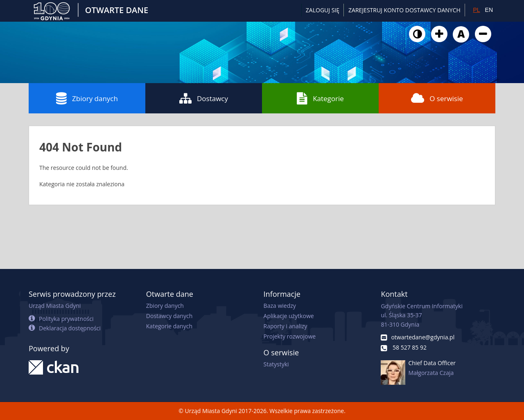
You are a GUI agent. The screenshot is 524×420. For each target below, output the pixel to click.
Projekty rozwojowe (290, 336)
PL (476, 10)
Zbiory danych (87, 98)
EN (489, 10)
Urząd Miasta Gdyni (55, 306)
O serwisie (437, 98)
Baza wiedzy (280, 306)
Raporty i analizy (286, 326)
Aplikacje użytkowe (289, 316)
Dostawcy (204, 98)
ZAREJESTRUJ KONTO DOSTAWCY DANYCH (404, 10)
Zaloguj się (323, 10)
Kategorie (320, 98)
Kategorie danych (169, 326)
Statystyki (276, 364)
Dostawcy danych (169, 316)
